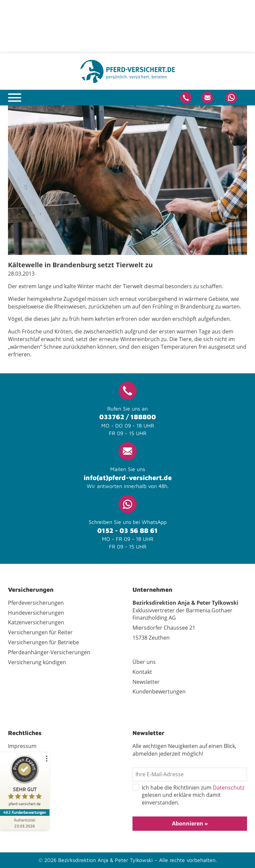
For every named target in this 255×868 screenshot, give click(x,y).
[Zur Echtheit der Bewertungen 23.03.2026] (25, 823)
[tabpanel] (127, 180)
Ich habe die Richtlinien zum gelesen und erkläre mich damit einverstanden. (188, 795)
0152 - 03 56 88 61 (127, 530)
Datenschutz (229, 788)
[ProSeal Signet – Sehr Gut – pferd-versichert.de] (25, 782)
